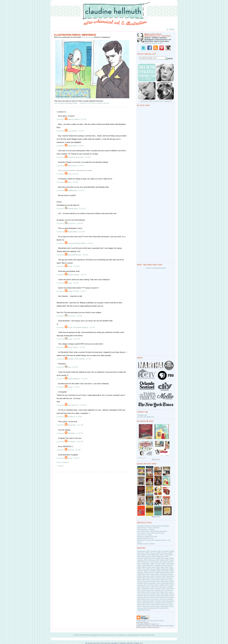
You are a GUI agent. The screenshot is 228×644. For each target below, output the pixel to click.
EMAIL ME (143, 415)
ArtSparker (71, 433)
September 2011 (148, 589)
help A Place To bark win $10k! (148, 528)
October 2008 (142, 571)
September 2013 (148, 601)
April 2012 (156, 592)
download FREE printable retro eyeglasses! (156, 101)
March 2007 (165, 560)
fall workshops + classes (146, 529)
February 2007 (154, 560)
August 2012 (155, 594)
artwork (62, 103)
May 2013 (146, 599)
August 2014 (155, 606)
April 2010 (156, 580)
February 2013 (154, 597)
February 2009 (154, 573)
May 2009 (146, 574)
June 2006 (168, 555)
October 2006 (142, 558)
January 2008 (160, 565)
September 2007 (148, 564)
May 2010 (164, 580)
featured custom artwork (146, 544)
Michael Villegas (73, 275)
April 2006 (151, 555)
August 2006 (150, 557)
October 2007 (161, 564)
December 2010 (167, 583)
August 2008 (155, 569)
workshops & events (113, 635)
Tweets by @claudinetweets (156, 268)
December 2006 (167, 558)
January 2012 (160, 590)
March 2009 (165, 573)
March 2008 (147, 567)
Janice (70, 458)
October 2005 (156, 551)
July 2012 (146, 594)
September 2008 (167, 569)
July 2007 (163, 562)
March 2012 (147, 592)
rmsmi (70, 266)
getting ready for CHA (145, 538)
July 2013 (163, 599)
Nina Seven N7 (73, 405)
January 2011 (142, 585)
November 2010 (154, 583)
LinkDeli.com (142, 458)
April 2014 (156, 605)
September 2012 (167, 594)
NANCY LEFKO (73, 291)
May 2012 (164, 592)
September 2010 (167, 581)
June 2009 (154, 574)
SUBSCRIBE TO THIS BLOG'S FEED (150, 621)
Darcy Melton (72, 131)
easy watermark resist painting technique (152, 531)
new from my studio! (145, 535)
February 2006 (167, 553)
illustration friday (88, 37)
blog (133, 635)
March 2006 (142, 555)
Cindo (70, 283)
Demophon (72, 442)
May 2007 (146, 562)
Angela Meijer (72, 232)
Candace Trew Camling (76, 359)
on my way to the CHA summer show (151, 533)
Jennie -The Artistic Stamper (78, 327)
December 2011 (148, 590)
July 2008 (146, 569)
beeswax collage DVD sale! (147, 537)
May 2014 (164, 605)
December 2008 (167, 571)
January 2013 (142, 597)
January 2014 (160, 603)
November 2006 (154, 558)
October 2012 (142, 596)
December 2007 (148, 565)
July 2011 (163, 587)
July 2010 (146, 581)
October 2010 (142, 583)
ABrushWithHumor (74, 255)
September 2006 (162, 557)
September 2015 (143, 610)
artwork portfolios (80, 635)
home (152, 635)
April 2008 (156, 567)
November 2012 (154, 596)
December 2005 (143, 553)
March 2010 (147, 580)
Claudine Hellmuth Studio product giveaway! (153, 526)
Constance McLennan (75, 157)
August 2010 (155, 581)
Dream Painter (73, 347)
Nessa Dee (72, 425)
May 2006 (159, 555)
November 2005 (168, 551)
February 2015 (154, 608)
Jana (69, 367)
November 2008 (154, 571)
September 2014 (167, 606)
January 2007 (142, 560)
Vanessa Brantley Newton (77, 243)
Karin (69, 174)
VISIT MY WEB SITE (147, 417)
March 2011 (165, 585)
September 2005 (143, 551)
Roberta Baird (73, 209)
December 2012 (167, 596)
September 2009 (148, 576)
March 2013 (165, 597)
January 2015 (142, 608)
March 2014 (147, 605)
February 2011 (154, 585)
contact (146, 635)
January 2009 (142, 573)
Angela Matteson (74, 379)
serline (70, 339)
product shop (100, 635)
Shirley (70, 387)
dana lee (71, 450)
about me (139, 635)
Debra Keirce (72, 166)
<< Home (60, 466)
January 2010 (160, 578)
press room (126, 635)
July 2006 (141, 557)
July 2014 (146, 606)
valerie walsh (72, 146)
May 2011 (146, 587)
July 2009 (163, 574)
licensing (91, 635)
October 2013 (161, 601)
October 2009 (161, 576)
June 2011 (154, 587)
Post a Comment (63, 462)
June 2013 (154, 599)
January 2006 (155, 553)
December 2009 (148, 578)
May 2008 (164, 567)
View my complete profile (154, 43)
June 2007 (154, 562)
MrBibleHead (72, 190)
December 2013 (148, 603)
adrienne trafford (74, 119)
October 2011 (161, 589)
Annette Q (71, 417)
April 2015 (164, 608)
